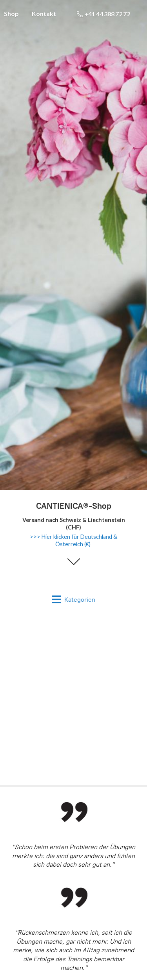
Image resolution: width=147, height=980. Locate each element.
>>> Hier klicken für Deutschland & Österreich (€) (73, 540)
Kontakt (44, 13)
